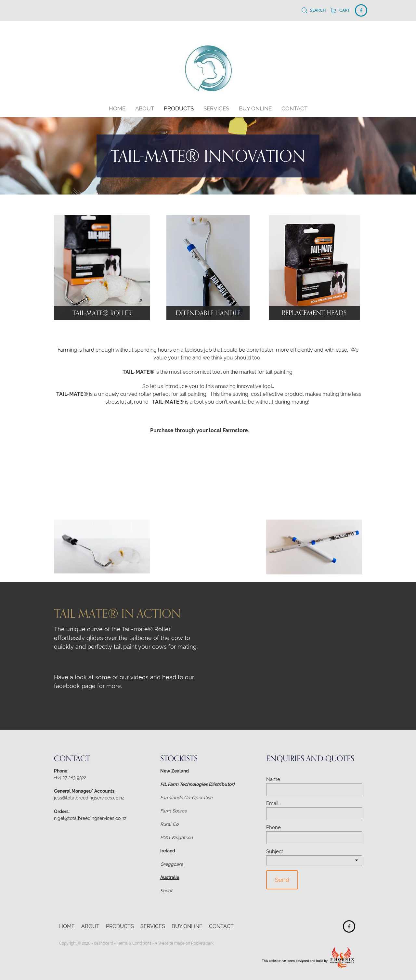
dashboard (104, 943)
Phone (273, 827)
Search (314, 10)
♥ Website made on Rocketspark (184, 943)
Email (272, 803)
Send (282, 880)
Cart (340, 10)
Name (273, 779)
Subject (275, 851)
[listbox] (314, 860)
